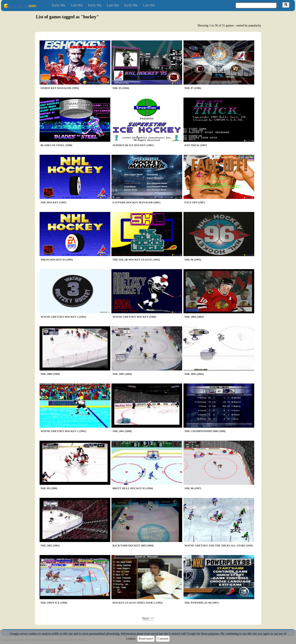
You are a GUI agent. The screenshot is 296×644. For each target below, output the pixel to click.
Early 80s (59, 5)
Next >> (148, 618)
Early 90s (95, 5)
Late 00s (149, 5)
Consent (163, 639)
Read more (146, 639)
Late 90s (113, 5)
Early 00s (131, 5)
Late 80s (77, 5)
